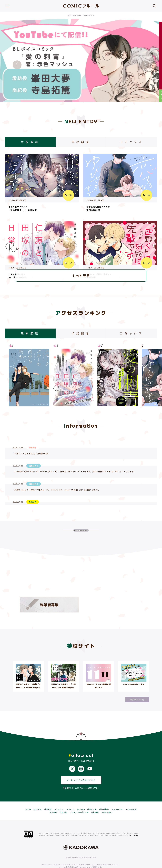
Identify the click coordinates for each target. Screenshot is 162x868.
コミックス (59, 800)
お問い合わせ (107, 803)
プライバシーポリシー (79, 803)
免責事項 (53, 803)
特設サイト (92, 800)
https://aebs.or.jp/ (131, 826)
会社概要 (95, 803)
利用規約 (63, 803)
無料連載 (38, 800)
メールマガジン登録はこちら (81, 771)
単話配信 (48, 800)
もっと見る (81, 276)
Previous (17, 65)
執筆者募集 (104, 800)
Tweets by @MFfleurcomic (81, 530)
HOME (28, 800)
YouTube (81, 800)
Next (145, 65)
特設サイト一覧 (137, 700)
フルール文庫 (131, 800)
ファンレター (117, 800)
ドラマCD (70, 800)
